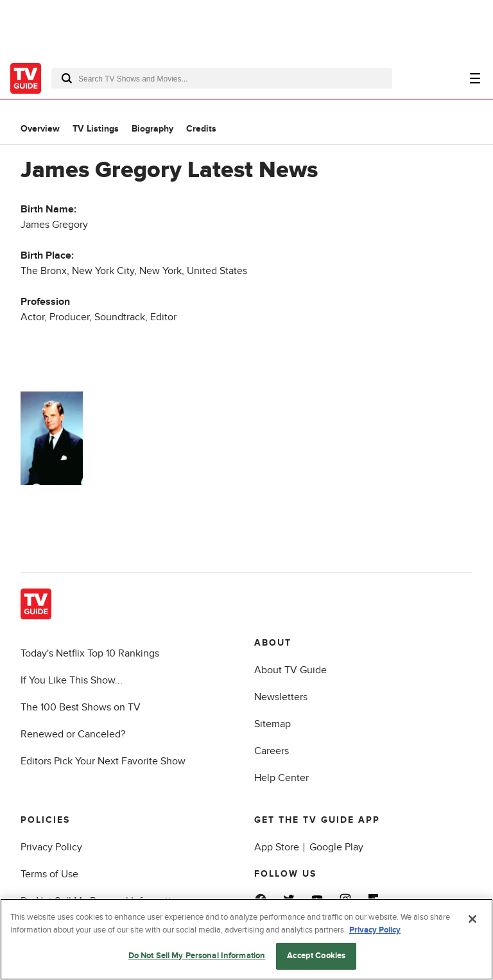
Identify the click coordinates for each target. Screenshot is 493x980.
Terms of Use (49, 874)
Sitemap (272, 724)
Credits (201, 129)
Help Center (281, 778)
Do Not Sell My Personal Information (197, 956)
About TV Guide (290, 670)
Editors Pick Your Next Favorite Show (103, 761)
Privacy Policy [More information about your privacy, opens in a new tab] (375, 930)
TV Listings (96, 129)
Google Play (336, 847)
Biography (152, 129)
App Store (277, 847)
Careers (272, 751)
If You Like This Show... (72, 680)
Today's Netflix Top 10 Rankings (90, 653)
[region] (246, 939)
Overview (40, 129)
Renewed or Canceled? (73, 734)
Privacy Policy (51, 847)
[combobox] (222, 78)
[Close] (472, 919)
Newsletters (281, 697)
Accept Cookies (316, 956)
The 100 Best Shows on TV (81, 707)
